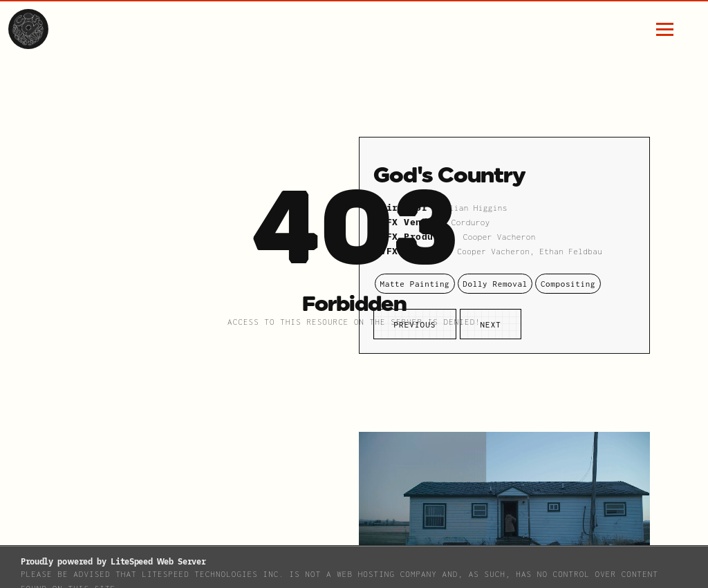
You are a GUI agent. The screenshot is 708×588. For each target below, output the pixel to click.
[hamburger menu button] (665, 29)
